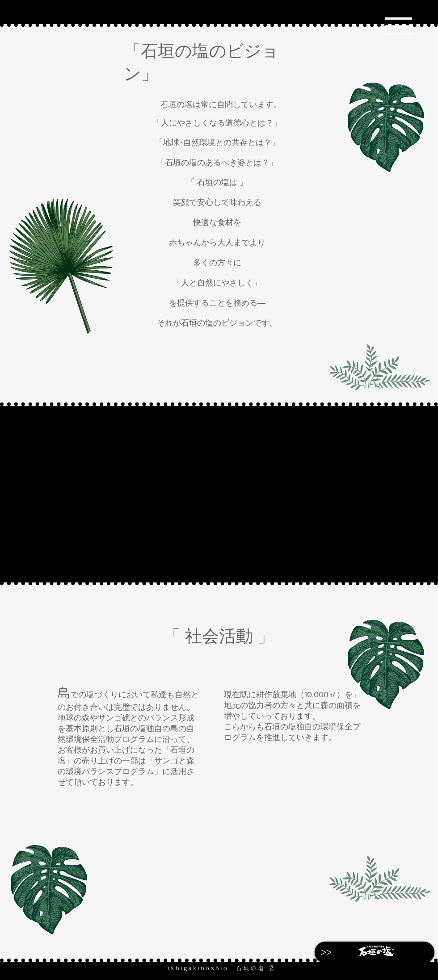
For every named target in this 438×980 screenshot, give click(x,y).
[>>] (326, 952)
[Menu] (398, 26)
